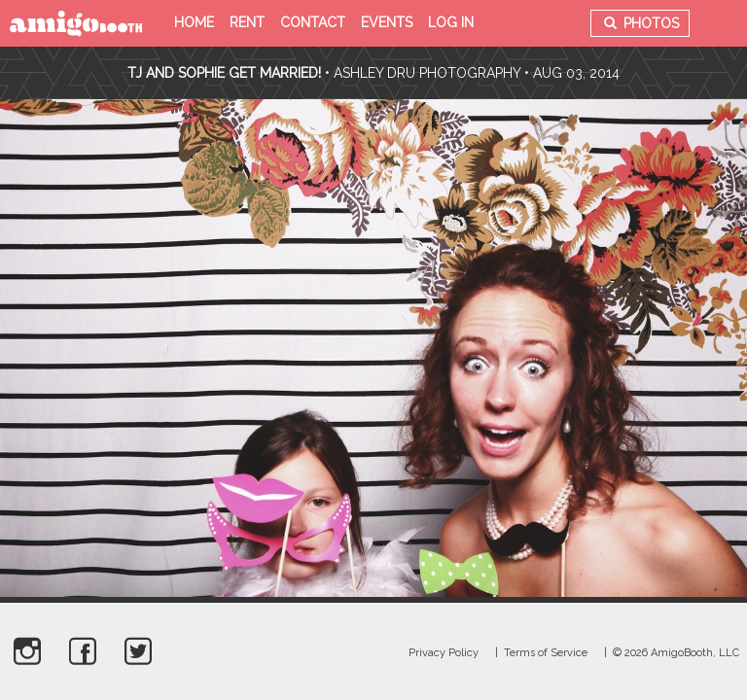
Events (387, 22)
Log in (451, 22)
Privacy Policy (444, 653)
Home (194, 22)
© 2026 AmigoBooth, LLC (676, 653)
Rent (247, 22)
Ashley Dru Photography (427, 73)
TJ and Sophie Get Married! (224, 73)
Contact (313, 22)
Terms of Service (546, 653)
